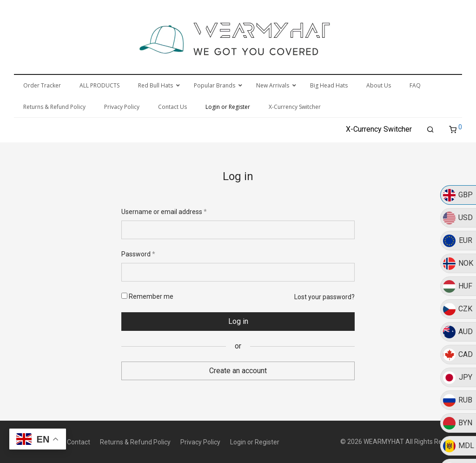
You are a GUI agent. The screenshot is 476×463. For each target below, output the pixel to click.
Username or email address (164, 212)
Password (138, 254)
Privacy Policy (200, 442)
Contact (79, 442)
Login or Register (255, 442)
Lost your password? (324, 297)
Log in (238, 321)
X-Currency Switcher (379, 129)
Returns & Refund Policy (135, 442)
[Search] (430, 130)
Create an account (238, 371)
